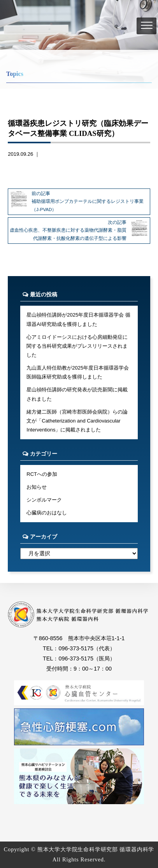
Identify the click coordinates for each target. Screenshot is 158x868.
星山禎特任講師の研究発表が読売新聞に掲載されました (77, 394)
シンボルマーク (44, 500)
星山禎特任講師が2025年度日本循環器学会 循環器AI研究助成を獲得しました (78, 319)
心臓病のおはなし (47, 513)
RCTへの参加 (42, 474)
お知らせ (37, 487)
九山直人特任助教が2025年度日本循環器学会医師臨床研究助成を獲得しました (78, 372)
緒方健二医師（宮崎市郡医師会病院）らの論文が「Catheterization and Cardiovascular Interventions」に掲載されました (77, 421)
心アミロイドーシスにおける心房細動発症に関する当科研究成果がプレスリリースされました (77, 346)
